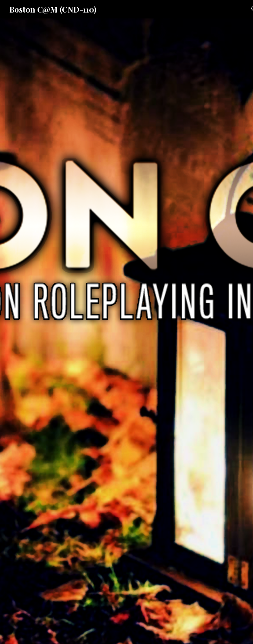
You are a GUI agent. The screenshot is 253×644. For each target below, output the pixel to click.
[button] (126, 632)
